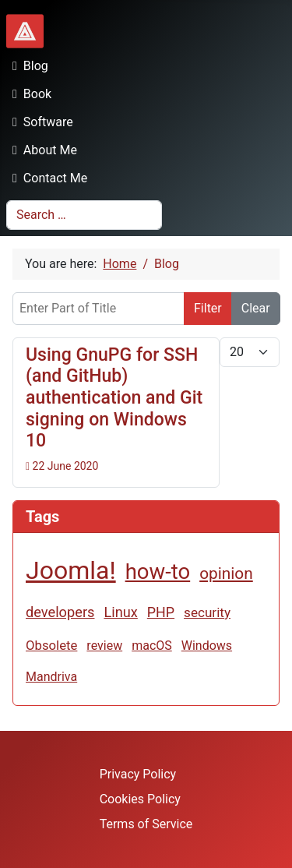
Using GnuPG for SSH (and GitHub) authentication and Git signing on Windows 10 (114, 398)
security (207, 612)
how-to (158, 572)
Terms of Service (146, 824)
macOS (152, 646)
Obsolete (51, 645)
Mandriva (51, 677)
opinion (226, 573)
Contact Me (47, 178)
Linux (120, 612)
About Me (42, 150)
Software (40, 122)
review (104, 646)
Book (29, 94)
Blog (27, 66)
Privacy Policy (138, 774)
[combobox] (84, 215)
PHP (161, 612)
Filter (208, 308)
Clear (256, 308)
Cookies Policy (140, 799)
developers (60, 612)
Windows (207, 646)
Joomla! (71, 570)
